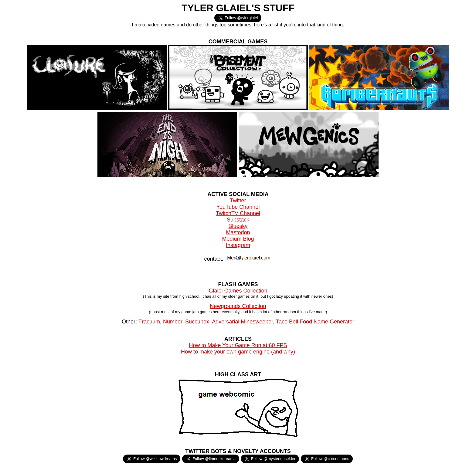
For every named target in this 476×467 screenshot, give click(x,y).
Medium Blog (238, 239)
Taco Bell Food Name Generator (315, 322)
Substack (238, 220)
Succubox (197, 322)
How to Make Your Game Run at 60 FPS (238, 345)
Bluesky (238, 226)
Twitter (238, 201)
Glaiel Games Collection (238, 291)
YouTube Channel (238, 207)
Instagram (238, 245)
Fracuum (149, 322)
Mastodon (238, 232)
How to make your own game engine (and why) (238, 352)
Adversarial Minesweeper (242, 322)
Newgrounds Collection (238, 306)
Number (173, 322)
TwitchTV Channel (238, 213)
